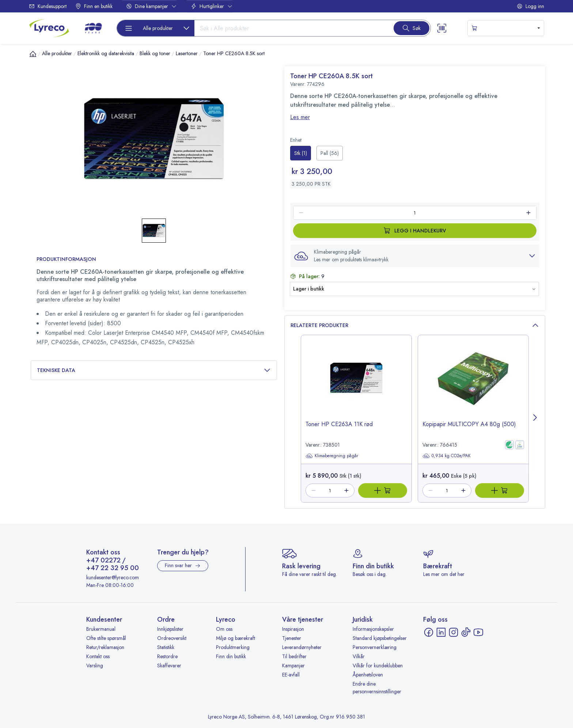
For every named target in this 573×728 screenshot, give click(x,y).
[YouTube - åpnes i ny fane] (478, 632)
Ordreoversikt (172, 638)
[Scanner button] (442, 28)
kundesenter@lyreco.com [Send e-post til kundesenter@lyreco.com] (113, 577)
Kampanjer (293, 666)
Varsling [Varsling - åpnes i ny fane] (95, 666)
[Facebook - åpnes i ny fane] (429, 632)
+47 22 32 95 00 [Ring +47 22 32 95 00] (113, 568)
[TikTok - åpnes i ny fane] (466, 632)
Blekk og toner (155, 53)
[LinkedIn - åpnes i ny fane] (441, 632)
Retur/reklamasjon (105, 647)
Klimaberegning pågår (332, 456)
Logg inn (530, 6)
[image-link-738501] (356, 384)
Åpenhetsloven (368, 675)
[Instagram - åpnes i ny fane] (454, 632)
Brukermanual (101, 629)
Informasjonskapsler (373, 629)
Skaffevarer (169, 666)
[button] (415, 256)
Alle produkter (57, 53)
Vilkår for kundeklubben (378, 666)
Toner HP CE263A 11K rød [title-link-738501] (339, 424)
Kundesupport (48, 6)
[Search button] (411, 28)
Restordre (167, 656)
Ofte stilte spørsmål (106, 638)
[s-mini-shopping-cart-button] (506, 28)
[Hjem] (33, 54)
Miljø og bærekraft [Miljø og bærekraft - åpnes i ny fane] (236, 638)
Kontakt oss (98, 656)
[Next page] (535, 419)
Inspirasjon (293, 629)
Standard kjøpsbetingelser (380, 638)
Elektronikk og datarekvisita (106, 53)
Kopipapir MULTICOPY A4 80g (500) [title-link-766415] (469, 424)
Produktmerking (233, 647)
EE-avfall (291, 675)
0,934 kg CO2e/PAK (447, 456)
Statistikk (166, 647)
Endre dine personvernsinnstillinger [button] (377, 688)
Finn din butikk (231, 656)
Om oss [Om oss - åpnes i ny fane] (224, 629)
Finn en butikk (94, 6)
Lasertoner (187, 53)
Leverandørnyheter (302, 647)
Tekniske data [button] (154, 370)
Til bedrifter (294, 656)
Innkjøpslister (170, 629)
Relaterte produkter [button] (415, 325)
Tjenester (292, 638)
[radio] (301, 153)
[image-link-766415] (473, 384)
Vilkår (359, 656)
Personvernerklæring (375, 647)
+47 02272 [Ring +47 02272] (103, 561)
